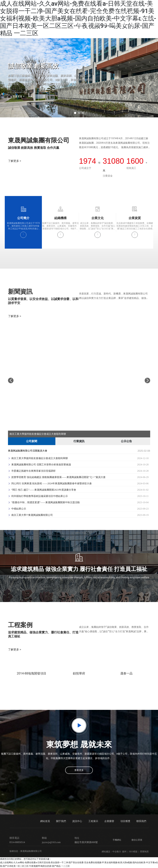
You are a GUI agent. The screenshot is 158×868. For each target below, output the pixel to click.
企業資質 (135, 218)
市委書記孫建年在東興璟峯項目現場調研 (32, 471)
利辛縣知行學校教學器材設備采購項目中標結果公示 (38, 496)
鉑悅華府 (79, 673)
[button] (75, 113)
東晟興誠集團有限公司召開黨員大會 (28, 451)
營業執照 (144, 852)
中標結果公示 (17, 509)
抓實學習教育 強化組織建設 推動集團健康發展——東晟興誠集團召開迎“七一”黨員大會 (57, 477)
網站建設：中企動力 (111, 852)
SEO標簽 (133, 852)
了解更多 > (15, 161)
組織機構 (60, 218)
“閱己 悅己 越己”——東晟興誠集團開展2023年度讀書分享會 (42, 490)
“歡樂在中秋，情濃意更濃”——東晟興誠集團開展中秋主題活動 (44, 502)
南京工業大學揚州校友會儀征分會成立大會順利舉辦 (38, 434)
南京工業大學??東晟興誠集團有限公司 (30, 515)
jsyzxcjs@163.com (51, 842)
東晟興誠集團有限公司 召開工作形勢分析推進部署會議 (39, 465)
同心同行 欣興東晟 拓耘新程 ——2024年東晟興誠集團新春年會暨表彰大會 (50, 483)
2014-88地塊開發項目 (32, 673)
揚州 (124, 852)
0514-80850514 (150, 18)
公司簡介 (23, 218)
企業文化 (98, 218)
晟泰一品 (126, 673)
